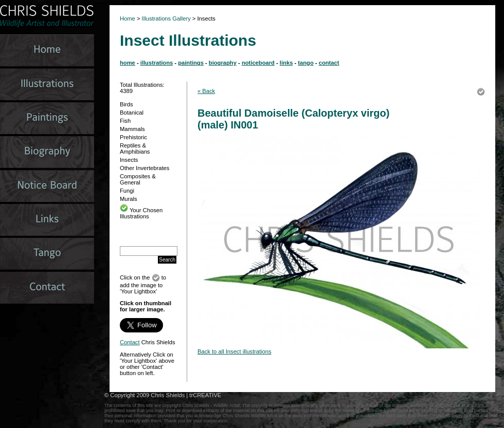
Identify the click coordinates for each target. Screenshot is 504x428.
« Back (206, 91)
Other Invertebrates (145, 168)
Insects (129, 160)
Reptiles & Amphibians (135, 148)
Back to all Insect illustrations (235, 351)
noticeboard (258, 63)
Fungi (127, 191)
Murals (129, 199)
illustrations (157, 63)
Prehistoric (133, 137)
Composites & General (138, 179)
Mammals (132, 129)
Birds (127, 104)
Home (128, 18)
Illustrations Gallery (166, 18)
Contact (130, 342)
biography (223, 63)
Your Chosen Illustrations (141, 213)
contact (329, 63)
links (286, 63)
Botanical (132, 113)
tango (305, 63)
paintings (191, 63)
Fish (125, 121)
